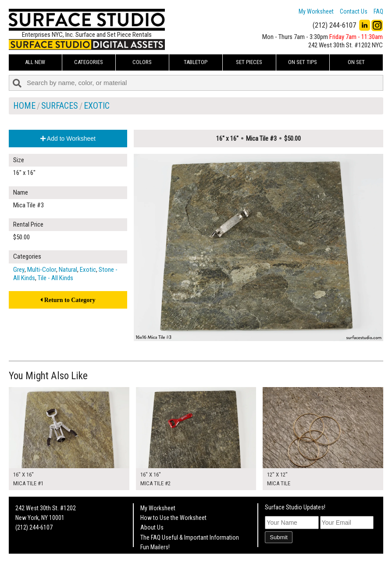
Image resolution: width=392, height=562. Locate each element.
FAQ (378, 11)
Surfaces (60, 106)
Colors (142, 62)
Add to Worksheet (68, 139)
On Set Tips (303, 62)
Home (24, 106)
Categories (89, 62)
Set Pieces (249, 62)
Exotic (97, 106)
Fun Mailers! (155, 547)
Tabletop (196, 62)
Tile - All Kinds (55, 278)
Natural (68, 270)
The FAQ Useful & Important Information (190, 537)
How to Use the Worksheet (173, 518)
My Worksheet (316, 11)
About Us (152, 527)
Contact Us (354, 11)
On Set (356, 62)
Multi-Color (42, 270)
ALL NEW (35, 62)
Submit (278, 537)
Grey (19, 270)
